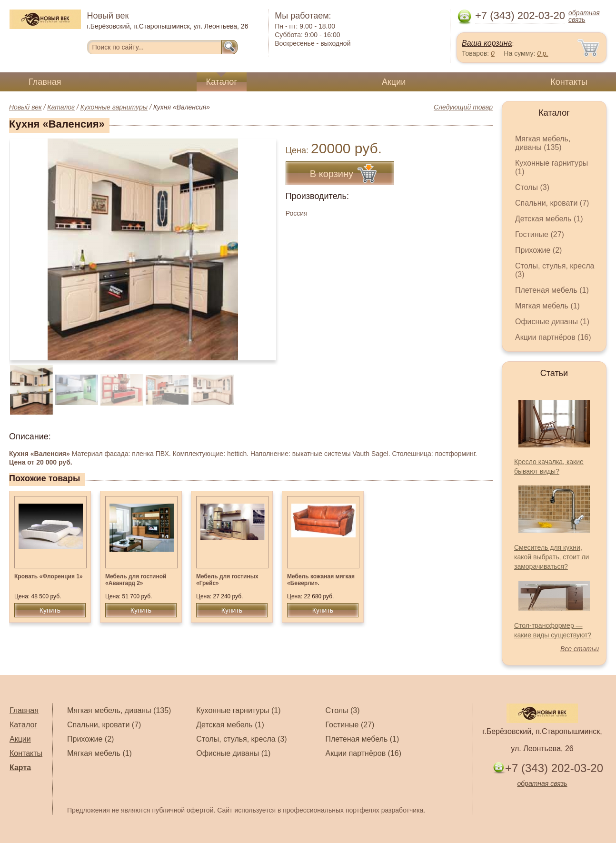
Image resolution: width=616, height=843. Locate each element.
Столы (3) (532, 187)
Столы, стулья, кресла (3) (241, 739)
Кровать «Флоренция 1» (49, 576)
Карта (20, 768)
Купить (50, 610)
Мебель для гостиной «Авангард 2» (136, 580)
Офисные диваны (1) (552, 322)
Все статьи (580, 649)
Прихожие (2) (538, 250)
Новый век (25, 107)
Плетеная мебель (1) (552, 290)
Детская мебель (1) (549, 219)
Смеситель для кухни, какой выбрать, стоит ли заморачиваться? (551, 557)
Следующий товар (463, 107)
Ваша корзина (487, 43)
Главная (45, 82)
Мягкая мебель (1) (547, 306)
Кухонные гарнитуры (114, 107)
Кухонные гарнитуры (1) (238, 710)
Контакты (569, 82)
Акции (394, 82)
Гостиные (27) (540, 234)
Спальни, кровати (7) (552, 203)
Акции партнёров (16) (553, 337)
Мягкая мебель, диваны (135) (543, 143)
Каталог (222, 82)
